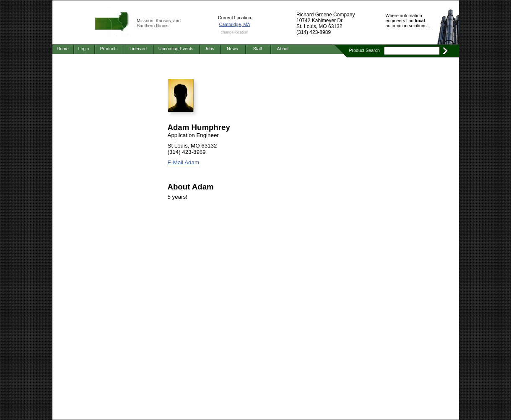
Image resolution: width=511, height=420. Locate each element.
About (283, 49)
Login (83, 49)
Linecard (138, 49)
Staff (258, 49)
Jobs (209, 49)
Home (62, 49)
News (232, 49)
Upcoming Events (176, 49)
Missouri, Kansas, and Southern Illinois (159, 23)
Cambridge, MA (234, 24)
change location (235, 32)
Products (109, 49)
